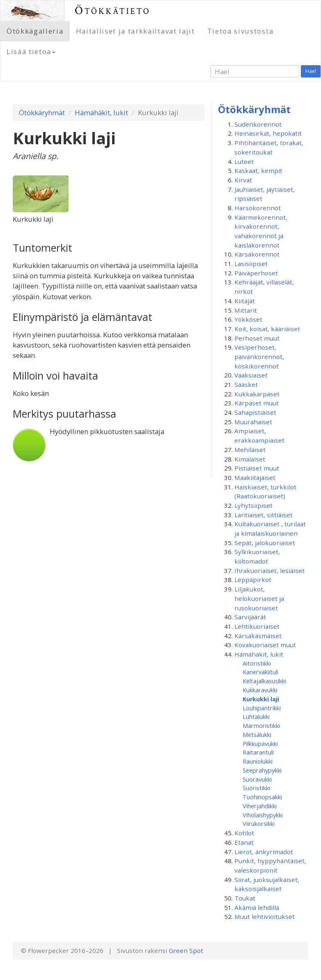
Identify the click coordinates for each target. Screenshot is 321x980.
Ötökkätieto (113, 10)
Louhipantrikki (262, 708)
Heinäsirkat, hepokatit (268, 133)
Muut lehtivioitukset (265, 916)
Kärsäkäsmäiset (258, 636)
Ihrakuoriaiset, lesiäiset (269, 571)
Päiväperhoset (256, 273)
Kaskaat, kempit (258, 171)
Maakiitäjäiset (255, 477)
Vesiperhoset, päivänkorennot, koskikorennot (259, 356)
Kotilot (244, 833)
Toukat (245, 898)
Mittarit (246, 310)
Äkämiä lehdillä (257, 907)
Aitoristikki (257, 663)
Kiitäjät (245, 301)
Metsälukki (257, 734)
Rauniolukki (258, 761)
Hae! (311, 71)
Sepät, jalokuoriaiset (265, 543)
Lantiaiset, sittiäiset (264, 515)
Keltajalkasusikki (264, 681)
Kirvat (243, 180)
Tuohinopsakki (262, 797)
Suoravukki (257, 779)
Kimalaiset (250, 459)
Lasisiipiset (251, 264)
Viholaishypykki (263, 815)
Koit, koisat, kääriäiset (267, 329)
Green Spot (186, 950)
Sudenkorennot (258, 124)
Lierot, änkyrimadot (264, 852)
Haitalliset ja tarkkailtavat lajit (135, 31)
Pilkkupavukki (260, 744)
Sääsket (246, 384)
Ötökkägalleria (35, 31)
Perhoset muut (257, 338)
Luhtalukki (256, 716)
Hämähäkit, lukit (101, 113)
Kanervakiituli (260, 672)
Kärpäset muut (257, 403)
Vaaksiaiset (251, 375)
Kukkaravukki (260, 690)
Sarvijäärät (250, 617)
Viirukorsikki (259, 823)
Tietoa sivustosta (241, 31)
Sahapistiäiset (255, 412)
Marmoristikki (261, 725)
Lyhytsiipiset (253, 505)
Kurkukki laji (261, 699)
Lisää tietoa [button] (31, 51)
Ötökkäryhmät (42, 113)
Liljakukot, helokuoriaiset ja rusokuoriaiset (259, 598)
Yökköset (248, 319)
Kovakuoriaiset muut (265, 645)
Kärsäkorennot (257, 254)
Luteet (244, 161)
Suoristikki (256, 788)
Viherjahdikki (260, 806)
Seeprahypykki (262, 770)
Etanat (244, 842)
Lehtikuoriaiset (257, 626)
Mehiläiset (250, 450)
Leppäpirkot (253, 580)
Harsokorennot (258, 208)
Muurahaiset (253, 422)
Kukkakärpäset (257, 394)
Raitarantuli (258, 752)
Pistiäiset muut (257, 468)
